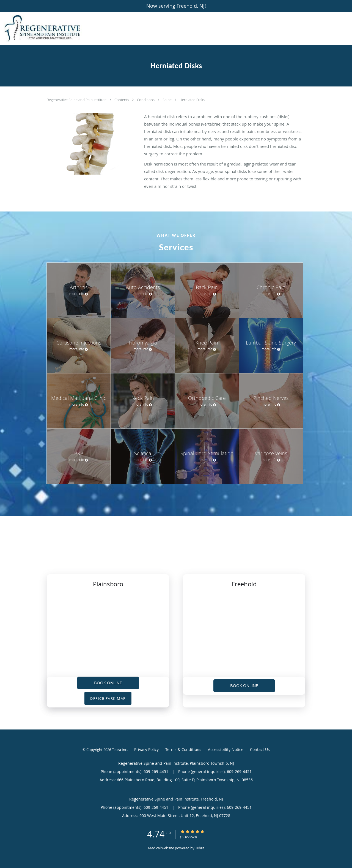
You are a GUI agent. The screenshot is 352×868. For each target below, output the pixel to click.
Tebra (200, 848)
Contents (122, 100)
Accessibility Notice (226, 749)
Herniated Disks (192, 100)
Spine (167, 100)
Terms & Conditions (183, 749)
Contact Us (260, 749)
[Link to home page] (41, 28)
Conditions (146, 100)
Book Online (108, 683)
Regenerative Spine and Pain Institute (77, 100)
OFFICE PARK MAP (108, 698)
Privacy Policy (146, 749)
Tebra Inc (119, 750)
